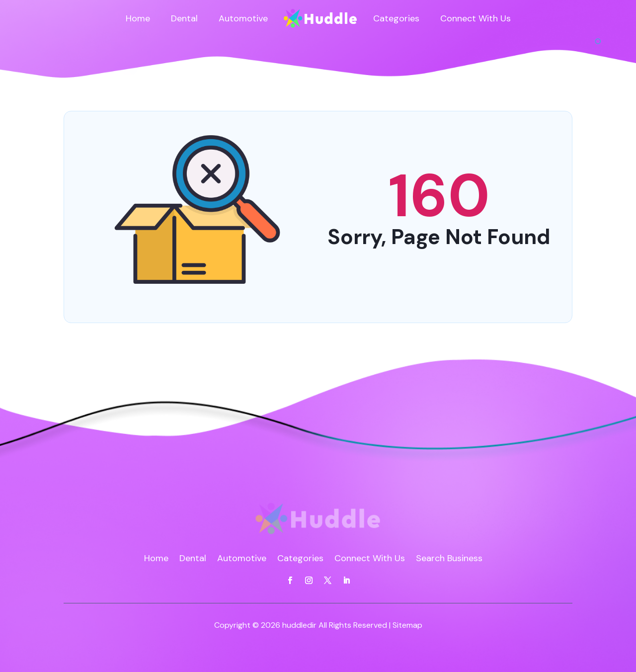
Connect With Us (476, 18)
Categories (396, 18)
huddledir (299, 625)
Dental (184, 18)
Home (138, 18)
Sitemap (407, 625)
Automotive (243, 18)
